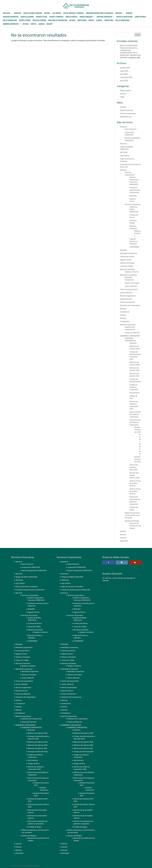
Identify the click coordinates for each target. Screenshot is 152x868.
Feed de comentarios (128, 113)
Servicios (119, 13)
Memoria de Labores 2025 (38, 733)
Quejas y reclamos (138, 233)
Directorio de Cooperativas (58, 21)
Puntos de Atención (39, 21)
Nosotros (6, 13)
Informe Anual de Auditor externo (135, 483)
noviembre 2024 (126, 77)
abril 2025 (124, 74)
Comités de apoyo (35, 827)
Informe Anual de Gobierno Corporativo (135, 414)
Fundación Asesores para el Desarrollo (100, 13)
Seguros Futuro (42, 17)
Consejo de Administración (38, 752)
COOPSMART (134, 247)
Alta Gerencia (135, 393)
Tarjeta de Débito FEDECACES (33, 13)
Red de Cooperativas (10, 21)
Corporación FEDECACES (31, 567)
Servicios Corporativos (30, 595)
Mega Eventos (125, 91)
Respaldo (129, 13)
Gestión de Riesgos (132, 521)
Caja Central (57, 13)
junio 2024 (124, 81)
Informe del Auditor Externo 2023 (134, 475)
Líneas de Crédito (71, 17)
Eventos (91, 21)
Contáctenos (82, 21)
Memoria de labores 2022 (37, 748)
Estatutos (133, 343)
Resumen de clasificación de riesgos (135, 526)
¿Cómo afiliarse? (140, 17)
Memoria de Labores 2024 (38, 742)
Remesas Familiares (86, 17)
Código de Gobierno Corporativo (134, 387)
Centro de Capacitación (124, 17)
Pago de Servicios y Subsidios (73, 13)
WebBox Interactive (33, 866)
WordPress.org (126, 117)
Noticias (72, 21)
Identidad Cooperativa (11, 17)
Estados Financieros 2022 (137, 459)
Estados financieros (140, 444)
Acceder (123, 107)
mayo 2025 (124, 71)
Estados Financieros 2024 (137, 430)
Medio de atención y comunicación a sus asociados (132, 515)
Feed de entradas (127, 110)
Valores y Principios (56, 17)
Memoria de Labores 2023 (38, 745)
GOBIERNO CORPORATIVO (11, 24)
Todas (122, 97)
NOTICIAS (47, 13)
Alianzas (99, 21)
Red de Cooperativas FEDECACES (34, 570)
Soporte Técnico (25, 21)
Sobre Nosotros (131, 129)
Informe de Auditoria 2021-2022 (134, 467)
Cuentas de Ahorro (27, 17)
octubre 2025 (125, 68)
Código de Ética (34, 764)
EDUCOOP (49, 24)
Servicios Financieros (133, 204)
